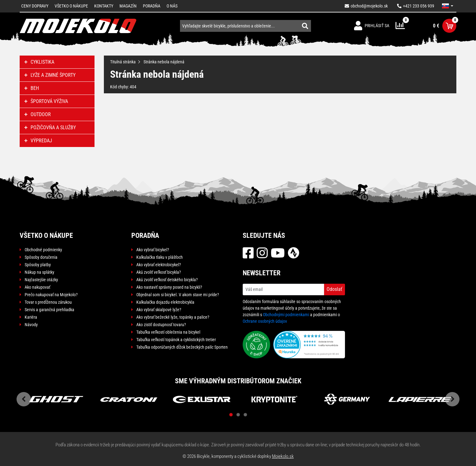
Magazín (128, 6)
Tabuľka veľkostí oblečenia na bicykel (168, 332)
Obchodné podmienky (43, 250)
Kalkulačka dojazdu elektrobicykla (165, 302)
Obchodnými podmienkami (286, 315)
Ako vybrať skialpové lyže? (159, 310)
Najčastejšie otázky (41, 280)
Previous (24, 399)
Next (452, 399)
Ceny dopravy (35, 6)
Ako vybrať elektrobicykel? (159, 265)
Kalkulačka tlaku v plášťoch (160, 257)
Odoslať (334, 289)
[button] (448, 6)
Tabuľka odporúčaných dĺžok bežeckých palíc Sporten (182, 347)
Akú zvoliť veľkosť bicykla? (159, 272)
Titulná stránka (123, 62)
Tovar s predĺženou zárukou (48, 302)
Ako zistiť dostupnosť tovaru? (161, 325)
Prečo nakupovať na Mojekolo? (51, 295)
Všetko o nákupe (71, 6)
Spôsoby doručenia (41, 257)
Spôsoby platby (38, 265)
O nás (172, 6)
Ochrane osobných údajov (265, 321)
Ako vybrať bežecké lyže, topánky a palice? (173, 317)
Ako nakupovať (37, 287)
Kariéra (31, 317)
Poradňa (152, 6)
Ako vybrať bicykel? (153, 250)
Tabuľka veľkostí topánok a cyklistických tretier (176, 340)
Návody (31, 325)
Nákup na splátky (39, 272)
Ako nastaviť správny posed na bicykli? (169, 287)
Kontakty (104, 6)
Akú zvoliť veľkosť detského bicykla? (167, 280)
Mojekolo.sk (283, 456)
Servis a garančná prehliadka (49, 310)
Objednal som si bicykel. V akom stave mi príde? (178, 295)
